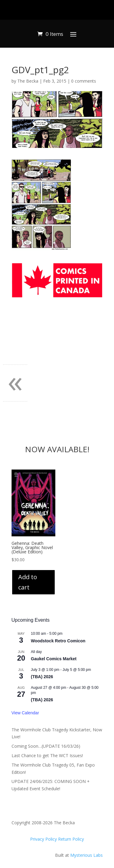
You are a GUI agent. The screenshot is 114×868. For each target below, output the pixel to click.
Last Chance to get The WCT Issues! (47, 755)
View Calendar (25, 713)
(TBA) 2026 (42, 677)
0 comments (84, 81)
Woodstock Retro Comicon (58, 641)
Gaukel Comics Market (54, 659)
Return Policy (71, 839)
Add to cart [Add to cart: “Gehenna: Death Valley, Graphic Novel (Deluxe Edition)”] (28, 582)
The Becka (28, 81)
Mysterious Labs (86, 855)
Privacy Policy (44, 839)
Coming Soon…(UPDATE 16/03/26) (46, 746)
